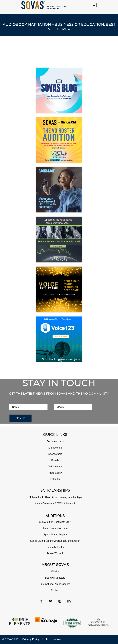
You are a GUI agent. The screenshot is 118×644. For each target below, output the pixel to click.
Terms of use (54, 639)
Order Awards (55, 467)
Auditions (55, 516)
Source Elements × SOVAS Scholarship (55, 503)
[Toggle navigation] (94, 5)
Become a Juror (55, 441)
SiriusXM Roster (55, 547)
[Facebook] (43, 601)
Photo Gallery (55, 473)
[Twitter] (52, 601)
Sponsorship (55, 454)
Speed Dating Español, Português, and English (55, 541)
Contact (55, 590)
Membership (55, 448)
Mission (55, 571)
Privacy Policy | (32, 639)
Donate (55, 460)
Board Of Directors (55, 578)
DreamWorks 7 (55, 553)
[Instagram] (61, 601)
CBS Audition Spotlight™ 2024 (55, 522)
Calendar (55, 479)
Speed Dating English (55, 535)
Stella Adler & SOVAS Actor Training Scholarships (55, 497)
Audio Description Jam (55, 528)
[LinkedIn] (69, 601)
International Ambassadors (55, 584)
